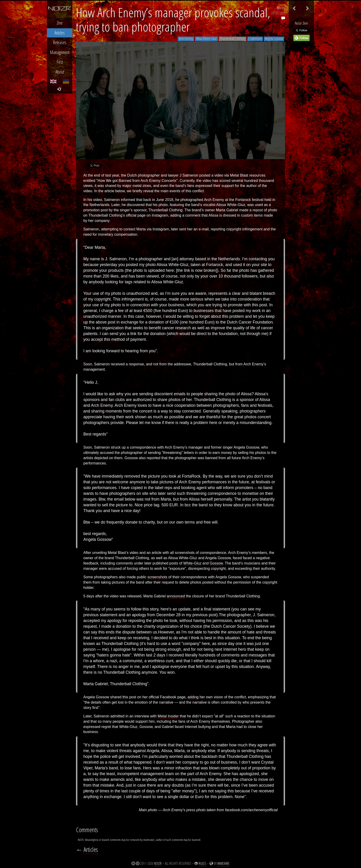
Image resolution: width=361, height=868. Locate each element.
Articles (281, 8)
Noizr (158, 863)
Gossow (216, 563)
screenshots (157, 577)
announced (176, 596)
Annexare (223, 863)
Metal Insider (168, 716)
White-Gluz (192, 563)
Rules (202, 863)
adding (193, 697)
